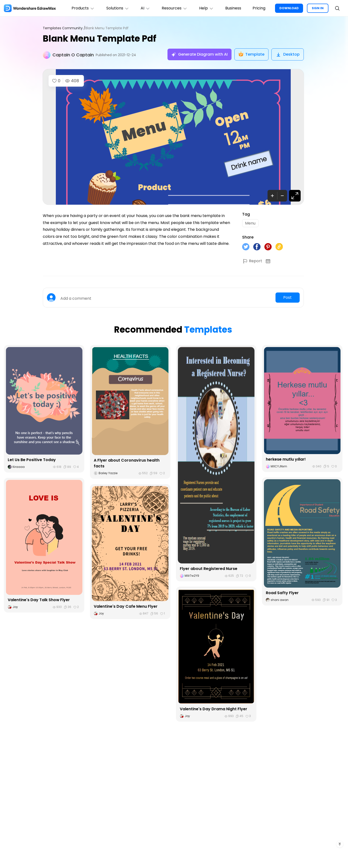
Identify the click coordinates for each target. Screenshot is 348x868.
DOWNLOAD (289, 8)
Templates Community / (64, 28)
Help (206, 8)
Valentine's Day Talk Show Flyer (39, 600)
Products (82, 8)
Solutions (117, 8)
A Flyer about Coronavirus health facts (127, 463)
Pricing (259, 8)
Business (233, 8)
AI (145, 8)
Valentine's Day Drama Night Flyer (214, 709)
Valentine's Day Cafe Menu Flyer (126, 607)
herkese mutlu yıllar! (286, 460)
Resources (174, 8)
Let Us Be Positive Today (32, 460)
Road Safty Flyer (282, 593)
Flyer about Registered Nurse (209, 569)
